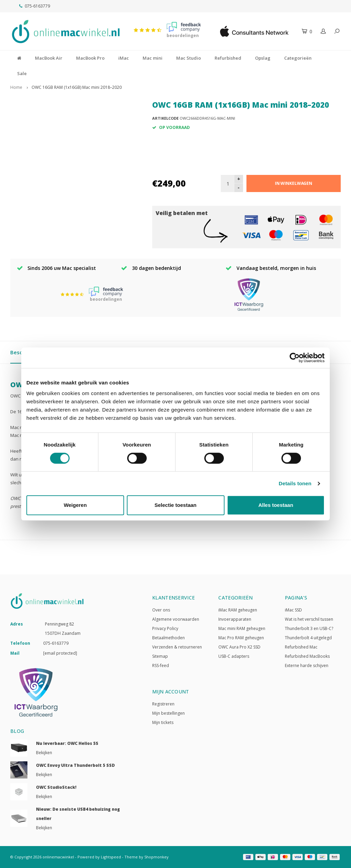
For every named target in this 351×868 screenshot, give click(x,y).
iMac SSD (293, 610)
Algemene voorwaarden (176, 619)
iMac (124, 58)
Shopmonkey (156, 857)
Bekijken (44, 753)
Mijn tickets (163, 722)
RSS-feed (161, 665)
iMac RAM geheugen (238, 610)
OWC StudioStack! (56, 787)
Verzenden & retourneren (177, 647)
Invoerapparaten (235, 619)
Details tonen (295, 483)
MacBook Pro (90, 58)
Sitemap (160, 656)
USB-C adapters (234, 656)
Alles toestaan (276, 505)
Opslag (263, 58)
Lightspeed (111, 857)
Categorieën (298, 58)
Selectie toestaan (176, 505)
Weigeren (75, 505)
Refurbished (228, 58)
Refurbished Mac (301, 647)
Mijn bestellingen (168, 713)
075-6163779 (35, 6)
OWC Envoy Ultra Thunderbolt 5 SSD (75, 765)
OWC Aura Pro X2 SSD (239, 647)
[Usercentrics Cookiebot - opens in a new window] (295, 358)
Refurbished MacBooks (307, 656)
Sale (22, 73)
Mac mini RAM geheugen (242, 628)
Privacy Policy (165, 628)
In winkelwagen (294, 183)
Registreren (163, 704)
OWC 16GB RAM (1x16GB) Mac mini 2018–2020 (77, 87)
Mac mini (153, 58)
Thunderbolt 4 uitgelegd (308, 638)
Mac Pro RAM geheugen (241, 638)
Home (16, 87)
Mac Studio (189, 58)
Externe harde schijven (307, 665)
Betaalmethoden (168, 638)
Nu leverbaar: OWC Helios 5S (67, 743)
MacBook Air (49, 58)
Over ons (161, 610)
